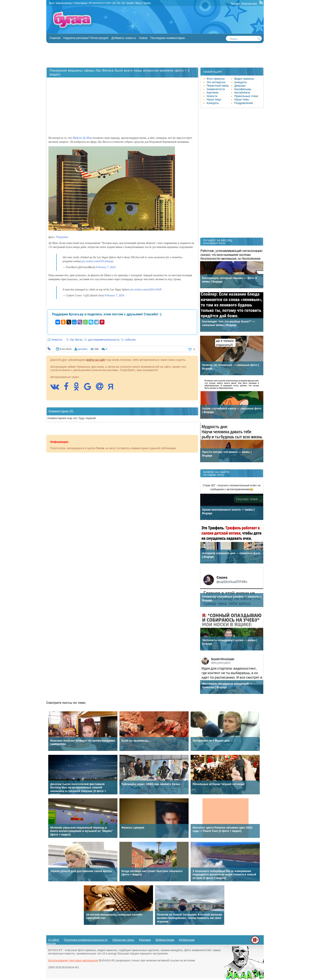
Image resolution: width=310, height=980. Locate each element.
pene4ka (82, 349)
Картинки (212, 93)
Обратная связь (249, 3)
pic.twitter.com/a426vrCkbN (146, 290)
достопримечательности (104, 340)
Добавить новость (124, 38)
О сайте (54, 940)
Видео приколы (244, 79)
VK (114, 3)
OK (123, 3)
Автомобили (242, 93)
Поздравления (244, 103)
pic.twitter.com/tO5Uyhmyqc (98, 261)
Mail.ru (138, 3)
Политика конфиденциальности (86, 940)
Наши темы (242, 99)
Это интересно (216, 82)
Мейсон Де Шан (82, 138)
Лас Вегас (76, 340)
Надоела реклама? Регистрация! (86, 38)
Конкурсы (213, 103)
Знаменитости (216, 89)
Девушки (240, 86)
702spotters (62, 237)
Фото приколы (216, 79)
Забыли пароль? (64, 3)
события (130, 340)
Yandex (147, 3)
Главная (55, 38)
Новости (57, 340)
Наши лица (214, 99)
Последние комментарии (168, 38)
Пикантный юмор (218, 86)
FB (118, 3)
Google (130, 3)
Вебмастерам (165, 940)
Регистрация (81, 3)
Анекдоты (241, 82)
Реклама (235, 3)
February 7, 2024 (106, 267)
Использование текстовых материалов (73, 960)
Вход (52, 3)
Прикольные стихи (246, 96)
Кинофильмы (243, 89)
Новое (143, 38)
